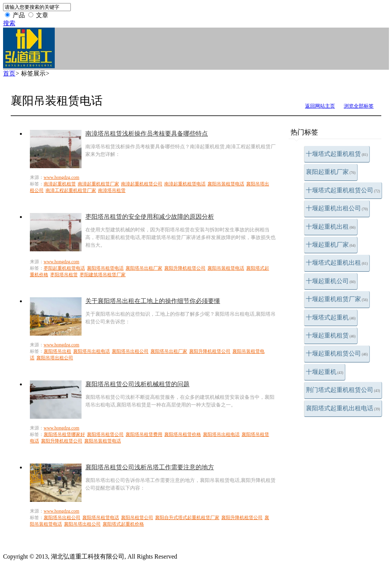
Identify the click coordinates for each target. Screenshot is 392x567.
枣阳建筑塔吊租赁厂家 (103, 275)
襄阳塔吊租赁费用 (144, 434)
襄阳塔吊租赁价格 (183, 434)
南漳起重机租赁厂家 (98, 184)
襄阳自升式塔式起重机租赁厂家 (187, 518)
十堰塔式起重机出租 (337, 263)
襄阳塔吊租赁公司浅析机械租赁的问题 (137, 384)
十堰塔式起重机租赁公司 (343, 190)
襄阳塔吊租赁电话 (105, 268)
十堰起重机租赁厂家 (337, 299)
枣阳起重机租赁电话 (64, 268)
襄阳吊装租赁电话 (226, 184)
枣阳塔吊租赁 (64, 275)
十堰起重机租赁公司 (337, 353)
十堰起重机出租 (331, 227)
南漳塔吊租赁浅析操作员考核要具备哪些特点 (147, 134)
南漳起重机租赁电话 (185, 184)
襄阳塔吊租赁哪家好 (64, 434)
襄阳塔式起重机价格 (123, 524)
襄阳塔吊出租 (57, 351)
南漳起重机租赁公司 (142, 184)
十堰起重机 (325, 372)
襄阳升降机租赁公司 (185, 268)
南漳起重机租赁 (60, 184)
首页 (9, 73)
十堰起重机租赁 (331, 335)
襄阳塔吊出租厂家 (144, 268)
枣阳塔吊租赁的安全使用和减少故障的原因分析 (150, 217)
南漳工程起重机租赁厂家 (71, 190)
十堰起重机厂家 (331, 245)
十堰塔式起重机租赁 (337, 154)
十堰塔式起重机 (331, 317)
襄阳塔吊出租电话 (91, 351)
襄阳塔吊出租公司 (130, 351)
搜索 (9, 23)
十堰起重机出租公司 (337, 208)
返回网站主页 (320, 106)
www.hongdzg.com (61, 177)
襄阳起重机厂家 (331, 172)
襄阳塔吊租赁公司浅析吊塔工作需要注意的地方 (150, 467)
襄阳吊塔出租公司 (55, 358)
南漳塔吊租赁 (112, 190)
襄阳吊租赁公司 (137, 518)
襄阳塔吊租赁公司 (105, 434)
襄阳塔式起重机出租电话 (343, 408)
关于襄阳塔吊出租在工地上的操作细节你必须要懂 (153, 301)
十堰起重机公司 (331, 281)
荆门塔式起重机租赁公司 (343, 390)
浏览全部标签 (359, 106)
